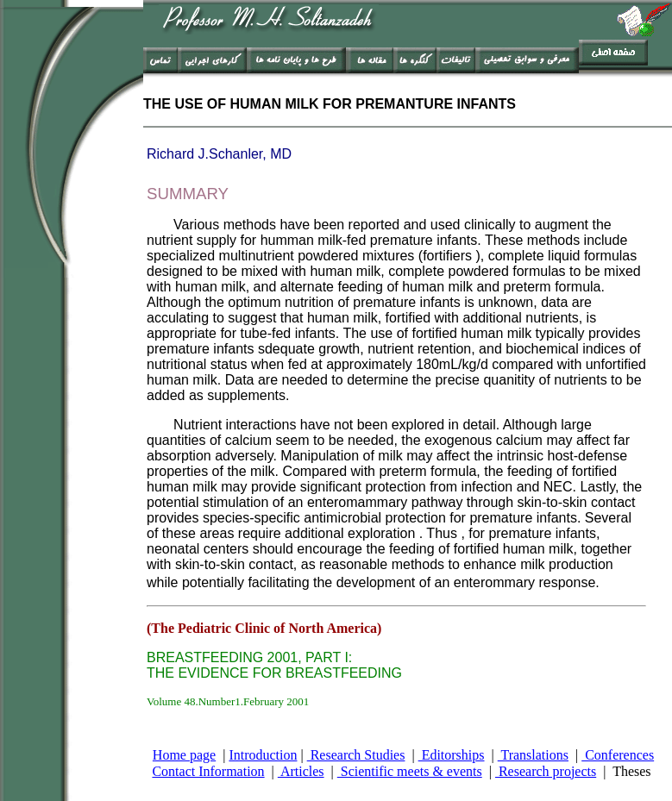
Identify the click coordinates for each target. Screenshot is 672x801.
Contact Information (208, 771)
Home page (184, 755)
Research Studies (356, 755)
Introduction (263, 755)
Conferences (618, 755)
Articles (301, 771)
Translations (533, 755)
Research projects (546, 771)
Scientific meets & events (410, 771)
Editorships (452, 755)
